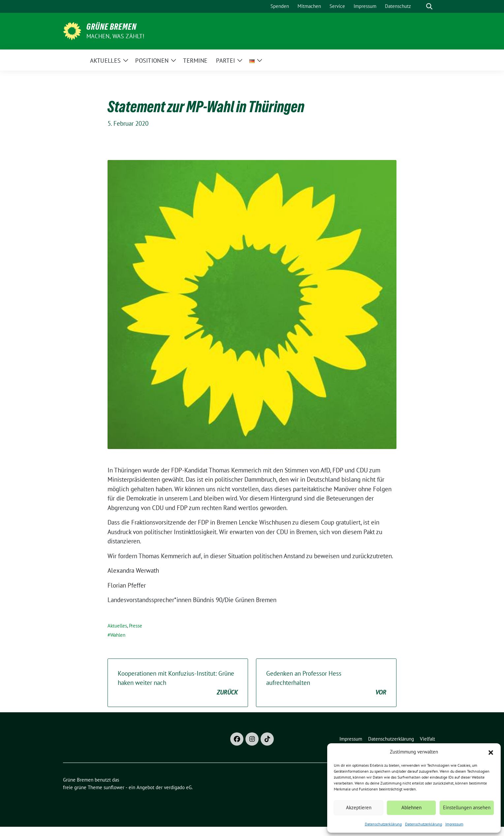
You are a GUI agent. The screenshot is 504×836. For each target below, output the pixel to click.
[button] (491, 752)
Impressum (454, 824)
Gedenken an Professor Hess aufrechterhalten (326, 683)
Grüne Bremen (111, 27)
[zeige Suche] (429, 6)
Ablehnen (411, 807)
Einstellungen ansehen (467, 807)
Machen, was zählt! (115, 36)
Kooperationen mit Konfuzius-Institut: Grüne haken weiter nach (178, 683)
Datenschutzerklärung (383, 824)
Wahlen (118, 635)
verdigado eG (178, 787)
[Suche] (420, 6)
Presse (136, 626)
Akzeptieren (359, 807)
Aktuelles (117, 626)
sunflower (114, 787)
